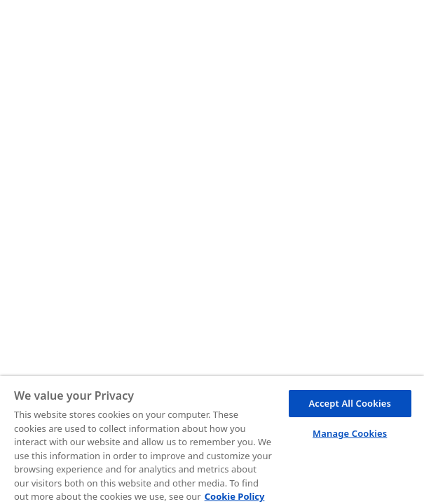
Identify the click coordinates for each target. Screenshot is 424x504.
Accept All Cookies (350, 403)
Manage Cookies (350, 433)
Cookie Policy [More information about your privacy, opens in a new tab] (235, 496)
